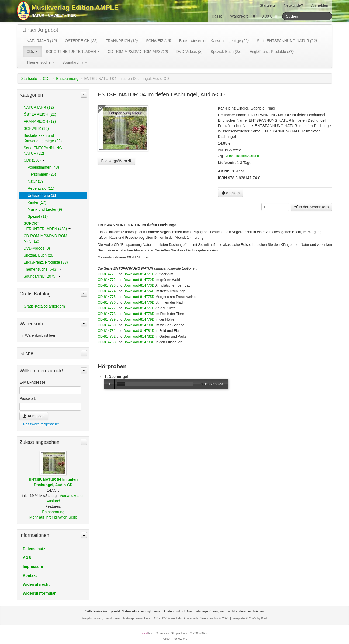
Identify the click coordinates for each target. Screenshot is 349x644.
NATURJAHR (42, 41)
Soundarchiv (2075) (42, 276)
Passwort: (28, 398)
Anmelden (319, 5)
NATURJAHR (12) (39, 107)
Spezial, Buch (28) (39, 255)
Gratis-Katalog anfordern (44, 306)
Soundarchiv (75, 62)
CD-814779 (107, 319)
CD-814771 (107, 274)
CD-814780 (107, 325)
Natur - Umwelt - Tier (54, 15)
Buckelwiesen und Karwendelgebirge (214, 41)
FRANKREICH (122, 41)
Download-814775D (139, 297)
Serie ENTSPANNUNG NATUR (287, 41)
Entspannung (67, 79)
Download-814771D (139, 274)
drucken (231, 193)
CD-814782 (107, 336)
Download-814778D (139, 314)
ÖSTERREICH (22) (40, 114)
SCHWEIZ (158, 41)
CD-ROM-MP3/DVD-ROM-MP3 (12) (46, 238)
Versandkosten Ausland (242, 156)
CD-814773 (107, 285)
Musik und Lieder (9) (45, 209)
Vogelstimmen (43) (43, 167)
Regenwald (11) (41, 188)
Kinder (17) (37, 202)
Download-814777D (139, 308)
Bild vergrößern (116, 161)
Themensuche (41, 62)
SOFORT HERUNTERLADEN (73, 52)
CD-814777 (107, 308)
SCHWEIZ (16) (36, 128)
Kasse (217, 16)
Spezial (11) (38, 216)
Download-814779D (139, 319)
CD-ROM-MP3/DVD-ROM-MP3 (138, 52)
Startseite (268, 5)
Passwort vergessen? (41, 424)
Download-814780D (139, 325)
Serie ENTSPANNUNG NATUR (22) (43, 151)
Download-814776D (139, 302)
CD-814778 (107, 314)
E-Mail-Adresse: (33, 382)
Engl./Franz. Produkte (272, 52)
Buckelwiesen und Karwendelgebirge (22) (43, 138)
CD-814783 (107, 342)
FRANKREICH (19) (40, 121)
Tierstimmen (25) (42, 174)
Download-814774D (139, 291)
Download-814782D (139, 336)
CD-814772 (107, 280)
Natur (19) (36, 181)
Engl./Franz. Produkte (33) (46, 262)
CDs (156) (34, 160)
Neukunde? (293, 5)
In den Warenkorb (311, 207)
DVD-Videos (189, 52)
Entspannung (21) (42, 195)
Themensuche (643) (42, 269)
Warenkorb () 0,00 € (254, 16)
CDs (32, 52)
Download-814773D (139, 285)
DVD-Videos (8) (37, 248)
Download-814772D (139, 280)
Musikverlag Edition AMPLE (75, 7)
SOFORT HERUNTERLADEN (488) (47, 226)
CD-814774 (107, 291)
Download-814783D (139, 342)
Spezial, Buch (226, 52)
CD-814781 (107, 331)
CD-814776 (107, 302)
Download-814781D (139, 331)
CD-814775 (107, 297)
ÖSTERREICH (81, 41)
